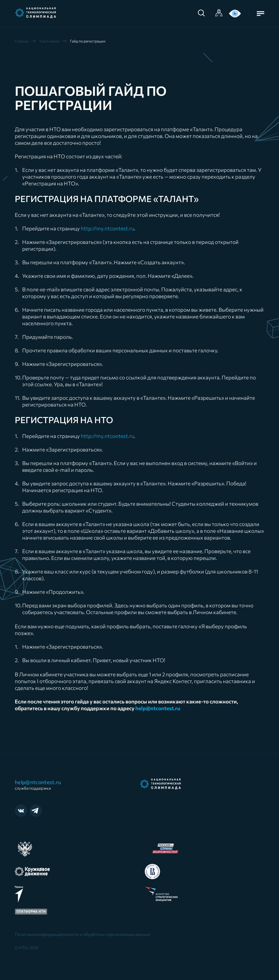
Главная (22, 41)
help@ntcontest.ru (39, 785)
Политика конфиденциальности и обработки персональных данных (82, 934)
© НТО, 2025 (27, 948)
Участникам (49, 41)
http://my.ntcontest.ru (107, 228)
